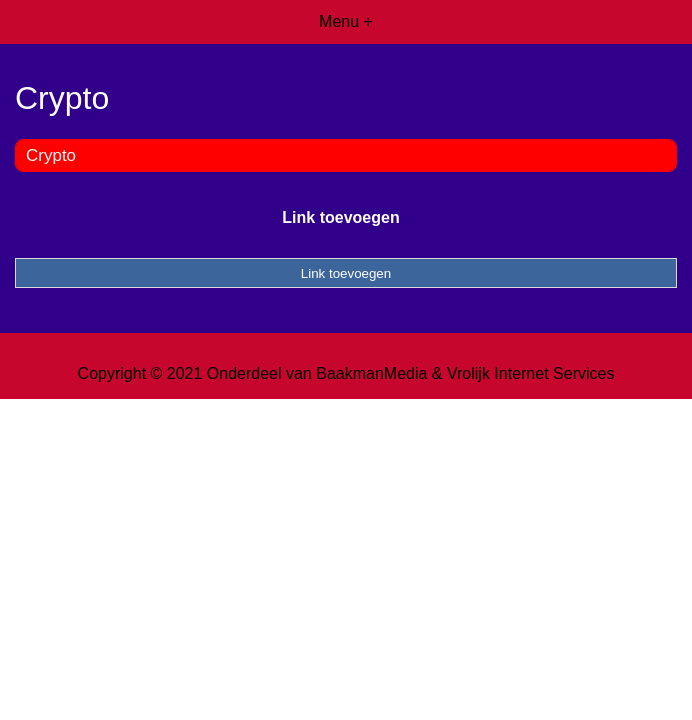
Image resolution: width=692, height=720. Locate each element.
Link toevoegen (340, 217)
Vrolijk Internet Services (530, 373)
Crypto (51, 155)
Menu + (346, 21)
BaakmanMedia (371, 373)
